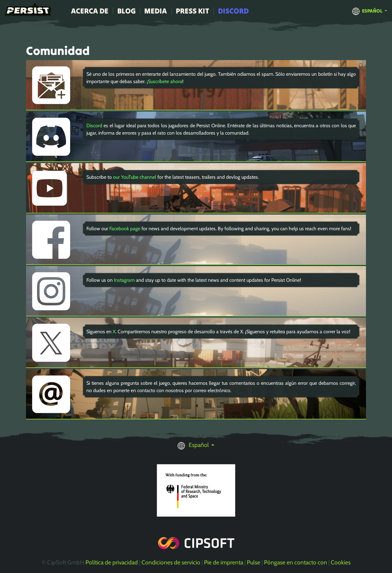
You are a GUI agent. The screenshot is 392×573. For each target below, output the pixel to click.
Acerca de (90, 11)
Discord (233, 11)
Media (156, 11)
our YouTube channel (135, 177)
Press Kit (192, 11)
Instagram (124, 280)
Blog (126, 11)
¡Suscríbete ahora (164, 81)
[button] (370, 11)
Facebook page (125, 229)
